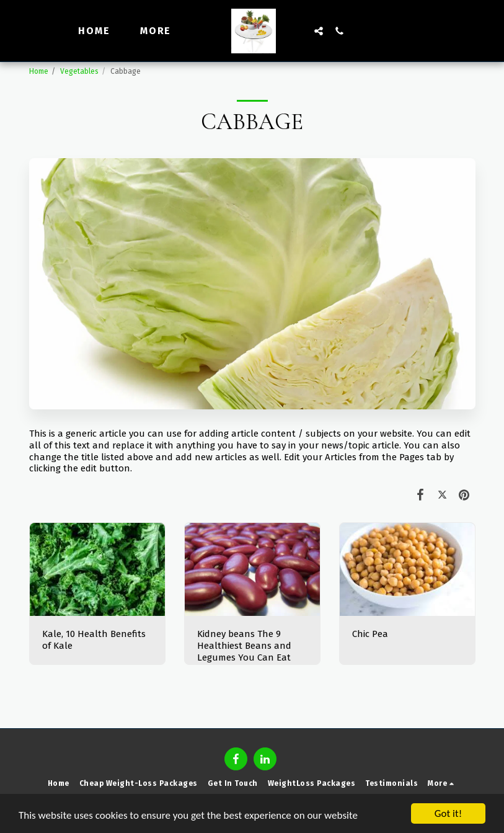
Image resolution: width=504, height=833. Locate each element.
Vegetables (79, 71)
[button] (319, 31)
